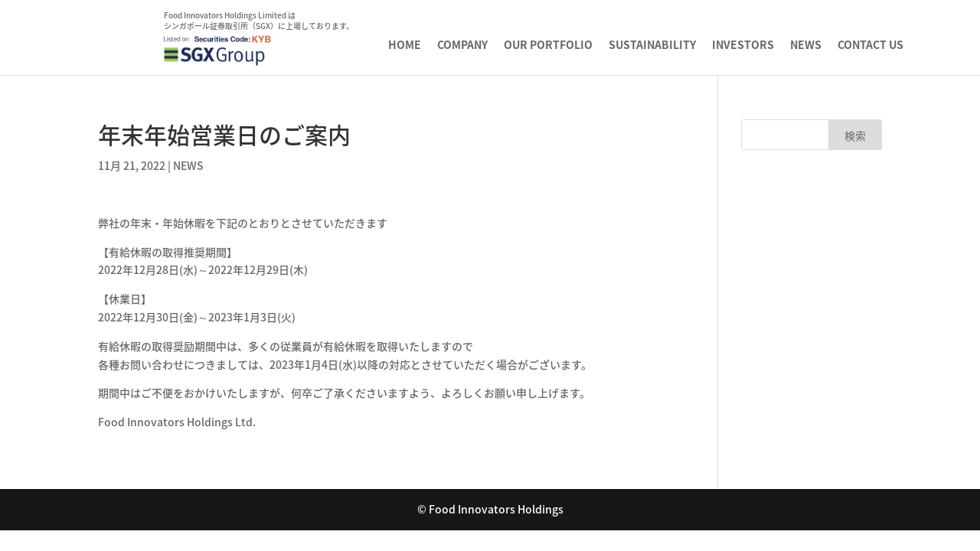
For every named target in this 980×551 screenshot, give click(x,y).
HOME (405, 46)
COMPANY (462, 46)
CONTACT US (871, 46)
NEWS (806, 46)
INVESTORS (743, 46)
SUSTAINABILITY (652, 46)
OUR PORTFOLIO (548, 46)
